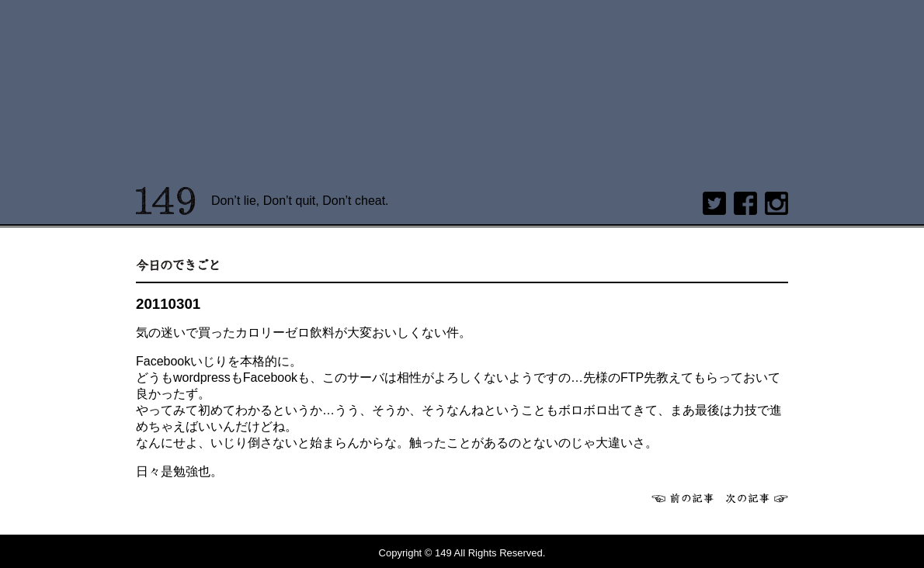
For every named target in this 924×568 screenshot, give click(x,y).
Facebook (745, 203)
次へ (757, 498)
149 (166, 201)
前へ (683, 498)
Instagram (776, 203)
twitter (714, 203)
